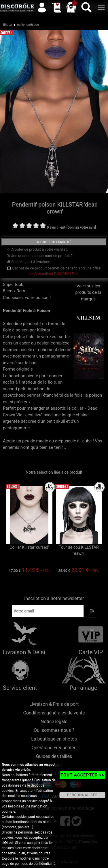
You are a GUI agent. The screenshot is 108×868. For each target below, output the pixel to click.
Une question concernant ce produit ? (40, 256)
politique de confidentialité (35, 864)
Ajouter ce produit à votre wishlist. (37, 249)
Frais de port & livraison (29, 262)
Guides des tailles (54, 756)
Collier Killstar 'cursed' (29, 547)
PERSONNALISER (82, 795)
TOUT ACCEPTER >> (82, 775)
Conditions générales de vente (54, 713)
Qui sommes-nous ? (54, 730)
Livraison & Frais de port (54, 704)
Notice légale (54, 722)
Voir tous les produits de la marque (89, 302)
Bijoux (7, 25)
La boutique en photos (54, 739)
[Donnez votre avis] (81, 227)
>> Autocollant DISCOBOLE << (54, 274)
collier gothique (28, 25)
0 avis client (56, 227)
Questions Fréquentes (54, 748)
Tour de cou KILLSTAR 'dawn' (79, 550)
